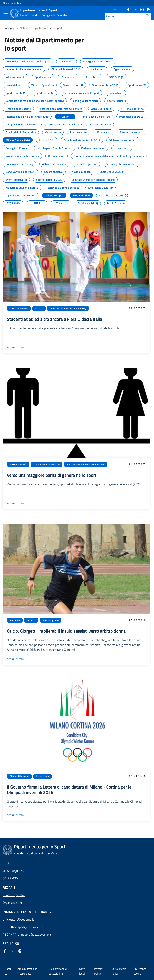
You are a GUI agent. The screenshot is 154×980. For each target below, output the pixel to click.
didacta (39, 308)
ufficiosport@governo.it (18, 919)
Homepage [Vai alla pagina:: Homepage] (10, 28)
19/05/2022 (137, 308)
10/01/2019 (137, 776)
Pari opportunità (18, 464)
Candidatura (42, 776)
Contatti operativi (14, 895)
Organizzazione (13, 903)
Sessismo (15, 620)
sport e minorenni (19, 308)
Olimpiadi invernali (19, 776)
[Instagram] (141, 9)
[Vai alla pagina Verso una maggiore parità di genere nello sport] (17, 503)
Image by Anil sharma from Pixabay (68, 308)
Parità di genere (51, 620)
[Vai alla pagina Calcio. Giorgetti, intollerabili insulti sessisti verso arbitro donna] (17, 659)
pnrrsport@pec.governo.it (34, 934)
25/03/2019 (137, 620)
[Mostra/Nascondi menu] (6, 14)
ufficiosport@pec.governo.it (28, 927)
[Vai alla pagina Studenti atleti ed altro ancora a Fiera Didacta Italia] (17, 347)
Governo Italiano (13, 3)
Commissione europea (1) (47, 464)
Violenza (31, 620)
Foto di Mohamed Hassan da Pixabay (86, 464)
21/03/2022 (137, 464)
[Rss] (147, 9)
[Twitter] (134, 9)
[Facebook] (127, 9)
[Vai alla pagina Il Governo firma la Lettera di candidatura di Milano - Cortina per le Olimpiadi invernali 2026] (17, 815)
